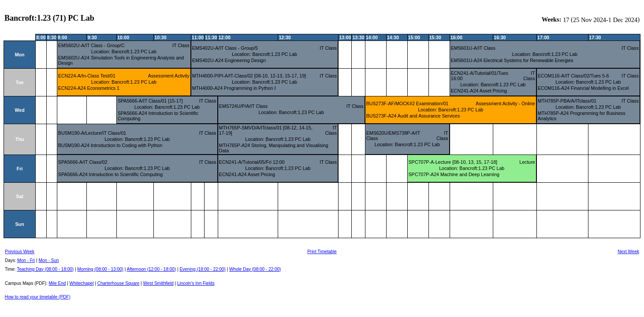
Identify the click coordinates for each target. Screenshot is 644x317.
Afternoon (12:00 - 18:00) (151, 269)
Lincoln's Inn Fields (196, 283)
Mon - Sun (49, 260)
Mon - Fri (26, 260)
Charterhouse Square (119, 283)
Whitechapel (82, 283)
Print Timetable (322, 252)
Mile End (57, 283)
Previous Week (20, 252)
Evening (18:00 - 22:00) (203, 269)
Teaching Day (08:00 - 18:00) (45, 269)
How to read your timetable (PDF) (38, 297)
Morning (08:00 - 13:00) (100, 269)
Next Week (628, 252)
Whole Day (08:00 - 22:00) (255, 269)
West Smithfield (158, 283)
